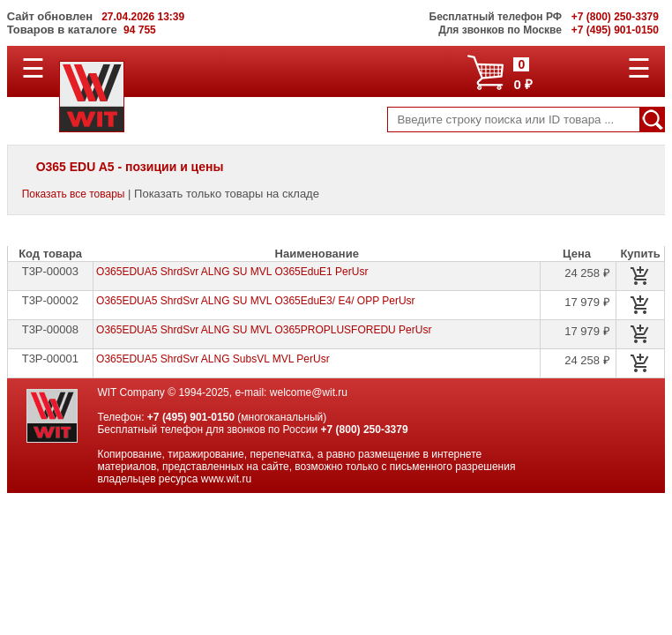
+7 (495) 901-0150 (191, 417)
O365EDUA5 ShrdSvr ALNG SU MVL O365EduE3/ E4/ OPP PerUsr (256, 301)
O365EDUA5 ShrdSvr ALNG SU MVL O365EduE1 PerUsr (232, 272)
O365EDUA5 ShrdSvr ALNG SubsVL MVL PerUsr (213, 359)
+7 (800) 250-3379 (365, 430)
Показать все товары (74, 194)
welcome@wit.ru (309, 392)
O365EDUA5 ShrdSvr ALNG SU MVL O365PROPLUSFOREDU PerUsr (264, 330)
